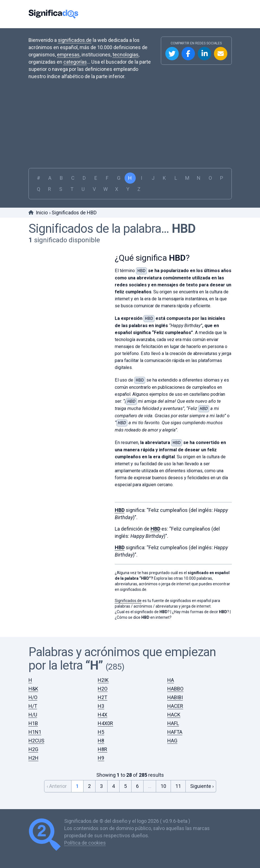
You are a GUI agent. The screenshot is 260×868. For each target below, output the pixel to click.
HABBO (175, 687)
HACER (175, 704)
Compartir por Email (221, 54)
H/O (33, 695)
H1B (33, 721)
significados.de (75, 40)
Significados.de (53, 14)
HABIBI (175, 695)
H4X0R (105, 721)
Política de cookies (85, 841)
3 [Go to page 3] (101, 784)
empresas (68, 55)
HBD (184, 229)
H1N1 (35, 730)
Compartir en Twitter (172, 54)
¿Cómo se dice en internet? (143, 615)
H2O (103, 687)
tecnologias (126, 55)
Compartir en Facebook (188, 54)
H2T (102, 695)
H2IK (103, 678)
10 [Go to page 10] (163, 784)
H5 (101, 730)
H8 (101, 739)
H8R (102, 747)
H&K (33, 687)
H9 (101, 756)
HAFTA (175, 730)
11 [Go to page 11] (178, 784)
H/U (33, 713)
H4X (102, 713)
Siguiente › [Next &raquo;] (202, 784)
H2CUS (36, 739)
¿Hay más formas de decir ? (201, 610)
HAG (172, 739)
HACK (174, 713)
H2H (34, 756)
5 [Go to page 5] (125, 784)
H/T (33, 704)
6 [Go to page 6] (137, 784)
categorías (75, 62)
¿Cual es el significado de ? (142, 610)
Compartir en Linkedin (204, 54)
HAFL (173, 721)
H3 (101, 704)
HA (171, 678)
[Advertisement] (130, 126)
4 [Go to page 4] (113, 784)
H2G (33, 747)
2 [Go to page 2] (89, 784)
